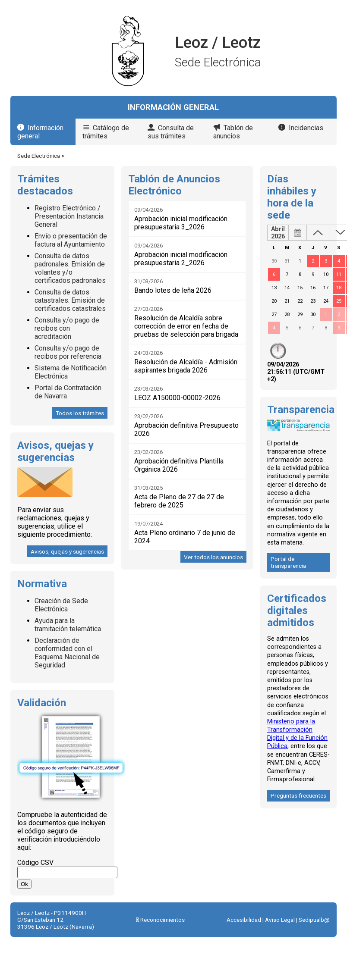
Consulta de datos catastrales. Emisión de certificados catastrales (70, 300)
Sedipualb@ (314, 920)
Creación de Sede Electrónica (61, 605)
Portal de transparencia (288, 562)
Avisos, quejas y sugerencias (67, 551)
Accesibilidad (244, 920)
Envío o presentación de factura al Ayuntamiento (71, 240)
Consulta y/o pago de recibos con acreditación (67, 328)
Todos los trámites (80, 413)
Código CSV (35, 863)
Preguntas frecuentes (298, 795)
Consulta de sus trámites (171, 132)
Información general (40, 132)
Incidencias (306, 128)
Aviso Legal (280, 920)
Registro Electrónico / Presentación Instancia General (69, 216)
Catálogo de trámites (106, 132)
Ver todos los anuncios (213, 557)
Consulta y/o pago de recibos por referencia (68, 352)
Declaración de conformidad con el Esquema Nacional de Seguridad (67, 653)
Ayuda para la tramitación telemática (68, 625)
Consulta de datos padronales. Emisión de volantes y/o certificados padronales (70, 268)
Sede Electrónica (39, 156)
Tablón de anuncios (233, 132)
